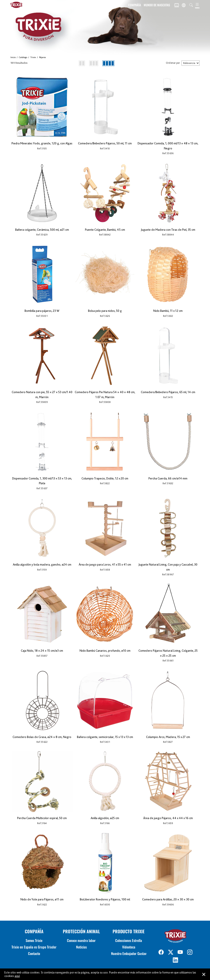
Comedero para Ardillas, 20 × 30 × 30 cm (168, 899)
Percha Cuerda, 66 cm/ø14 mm (168, 478)
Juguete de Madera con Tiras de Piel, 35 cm (168, 230)
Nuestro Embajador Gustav (129, 953)
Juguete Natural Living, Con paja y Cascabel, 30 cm (168, 567)
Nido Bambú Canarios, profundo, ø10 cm (105, 651)
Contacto (34, 953)
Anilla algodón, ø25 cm (105, 818)
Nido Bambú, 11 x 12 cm (168, 311)
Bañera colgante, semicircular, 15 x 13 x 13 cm (105, 737)
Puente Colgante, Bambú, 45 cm (105, 230)
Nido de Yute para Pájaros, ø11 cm (42, 899)
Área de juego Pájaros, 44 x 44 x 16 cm (168, 818)
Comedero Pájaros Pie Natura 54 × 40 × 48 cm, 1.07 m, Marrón (105, 395)
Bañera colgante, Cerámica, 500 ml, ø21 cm (42, 230)
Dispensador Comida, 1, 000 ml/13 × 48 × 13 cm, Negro (168, 146)
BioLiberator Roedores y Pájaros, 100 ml (105, 899)
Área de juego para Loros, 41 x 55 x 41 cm (105, 564)
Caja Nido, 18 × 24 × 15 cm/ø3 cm (42, 651)
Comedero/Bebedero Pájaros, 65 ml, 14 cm (168, 392)
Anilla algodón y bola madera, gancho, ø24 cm (42, 564)
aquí (17, 976)
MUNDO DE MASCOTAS (157, 5)
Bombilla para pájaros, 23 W (42, 311)
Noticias (81, 947)
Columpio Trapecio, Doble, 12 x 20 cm (105, 478)
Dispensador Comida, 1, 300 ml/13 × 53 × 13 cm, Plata (42, 481)
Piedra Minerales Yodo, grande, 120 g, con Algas (42, 143)
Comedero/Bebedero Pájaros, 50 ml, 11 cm (105, 143)
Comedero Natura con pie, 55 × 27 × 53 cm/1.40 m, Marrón (42, 395)
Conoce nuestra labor (81, 940)
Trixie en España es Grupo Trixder (34, 947)
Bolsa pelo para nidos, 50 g (105, 311)
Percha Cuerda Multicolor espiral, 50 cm (42, 818)
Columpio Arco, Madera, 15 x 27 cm (168, 737)
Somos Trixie (34, 940)
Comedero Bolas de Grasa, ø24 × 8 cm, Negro (42, 737)
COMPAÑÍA (135, 5)
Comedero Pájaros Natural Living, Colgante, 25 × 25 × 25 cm (168, 653)
